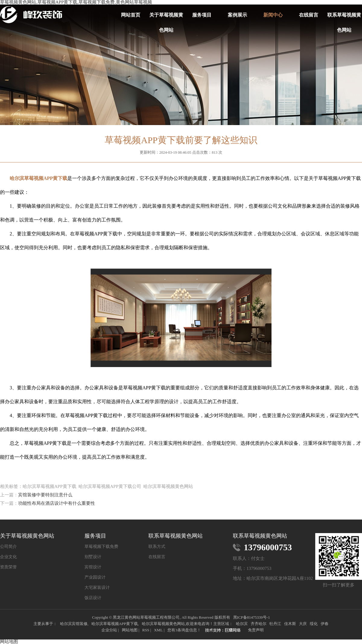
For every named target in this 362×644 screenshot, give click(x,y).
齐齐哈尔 (259, 624)
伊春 (325, 624)
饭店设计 (93, 598)
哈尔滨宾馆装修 (74, 624)
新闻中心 (273, 15)
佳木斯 (290, 624)
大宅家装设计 (97, 588)
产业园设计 (95, 577)
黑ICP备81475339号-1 (252, 617)
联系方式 (157, 547)
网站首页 (131, 15)
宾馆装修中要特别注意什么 (45, 495)
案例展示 (237, 15)
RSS (146, 630)
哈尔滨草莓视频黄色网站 (163, 624)
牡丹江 (275, 624)
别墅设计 (93, 557)
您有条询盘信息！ (184, 630)
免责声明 (256, 630)
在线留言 (309, 15)
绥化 (314, 624)
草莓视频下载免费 (101, 547)
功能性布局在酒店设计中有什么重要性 (57, 503)
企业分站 (109, 630)
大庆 (303, 624)
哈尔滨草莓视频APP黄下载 (115, 624)
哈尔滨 (242, 624)
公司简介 (8, 547)
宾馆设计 (93, 567)
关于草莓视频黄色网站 (166, 17)
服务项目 (202, 15)
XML (158, 630)
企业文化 (8, 557)
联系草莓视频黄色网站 (344, 17)
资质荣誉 (8, 567)
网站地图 (130, 630)
